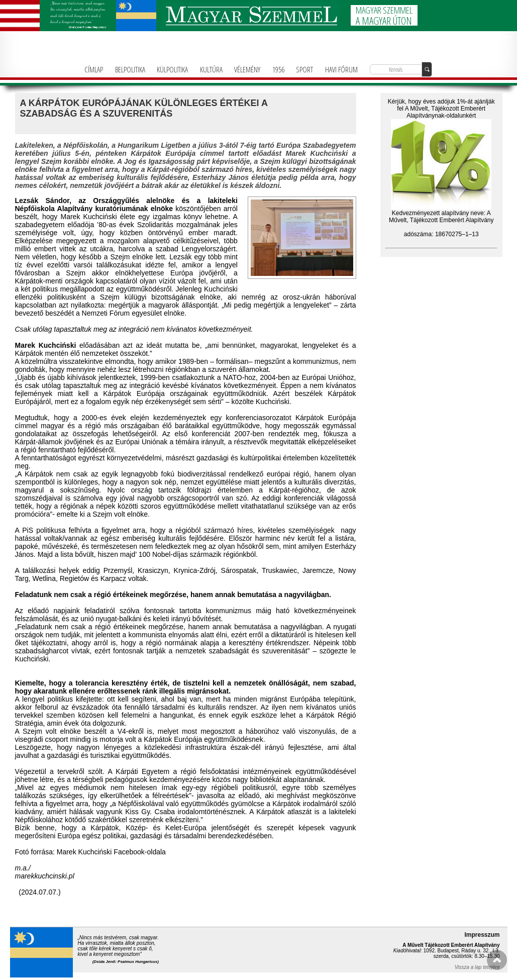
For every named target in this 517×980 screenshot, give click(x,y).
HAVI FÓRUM (341, 70)
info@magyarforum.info (496, 56)
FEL (497, 960)
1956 (278, 70)
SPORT (304, 70)
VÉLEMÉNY (247, 70)
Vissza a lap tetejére (477, 967)
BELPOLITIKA (130, 70)
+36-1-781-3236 (500, 50)
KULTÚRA (211, 70)
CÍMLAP (94, 70)
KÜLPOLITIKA (172, 70)
